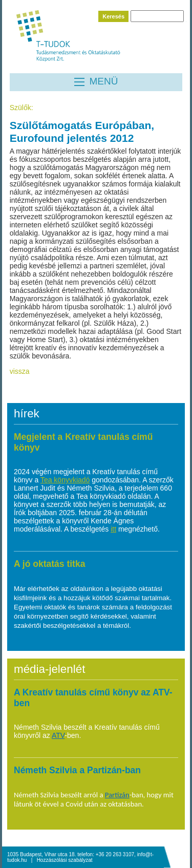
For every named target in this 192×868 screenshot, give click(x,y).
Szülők (20, 108)
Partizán (117, 795)
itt (113, 529)
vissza (20, 371)
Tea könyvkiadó (65, 480)
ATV (58, 735)
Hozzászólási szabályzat (65, 860)
